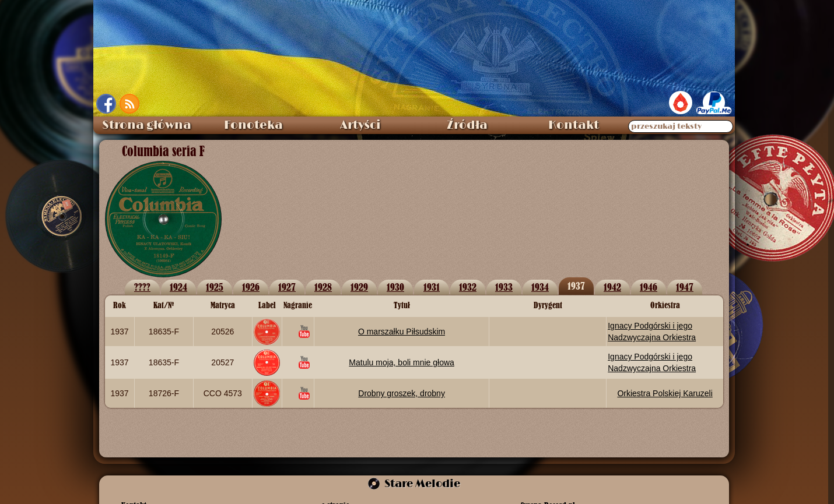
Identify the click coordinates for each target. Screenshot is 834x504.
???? (142, 287)
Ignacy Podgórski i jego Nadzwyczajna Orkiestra (652, 332)
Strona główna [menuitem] (147, 125)
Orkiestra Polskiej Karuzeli (665, 393)
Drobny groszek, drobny (402, 393)
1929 (359, 287)
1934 (540, 287)
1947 (685, 287)
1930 (395, 287)
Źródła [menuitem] (467, 125)
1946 (649, 287)
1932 (468, 287)
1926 (251, 287)
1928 (323, 287)
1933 (504, 287)
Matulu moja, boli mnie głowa (402, 362)
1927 (287, 287)
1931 (432, 287)
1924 (178, 287)
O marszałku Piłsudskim (402, 332)
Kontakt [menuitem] (574, 125)
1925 (215, 287)
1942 (612, 287)
